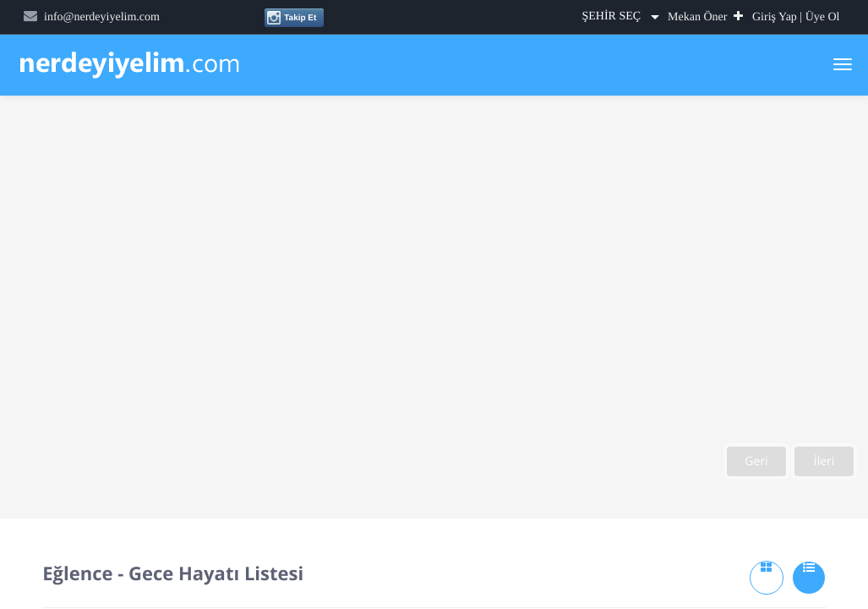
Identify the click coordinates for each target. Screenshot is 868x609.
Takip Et (291, 18)
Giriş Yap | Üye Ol (796, 17)
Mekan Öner (705, 17)
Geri (756, 461)
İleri (824, 461)
